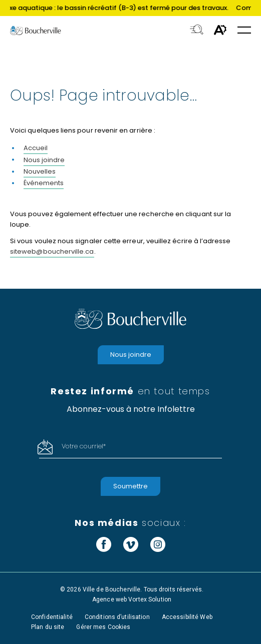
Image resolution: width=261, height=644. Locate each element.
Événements (44, 183)
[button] (244, 31)
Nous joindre (44, 160)
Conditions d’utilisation (117, 617)
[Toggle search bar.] (197, 31)
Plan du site (48, 627)
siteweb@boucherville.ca (52, 251)
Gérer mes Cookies (103, 627)
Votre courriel (84, 446)
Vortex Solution (150, 599)
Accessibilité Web (187, 617)
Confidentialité (52, 617)
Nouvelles (40, 171)
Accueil (36, 148)
